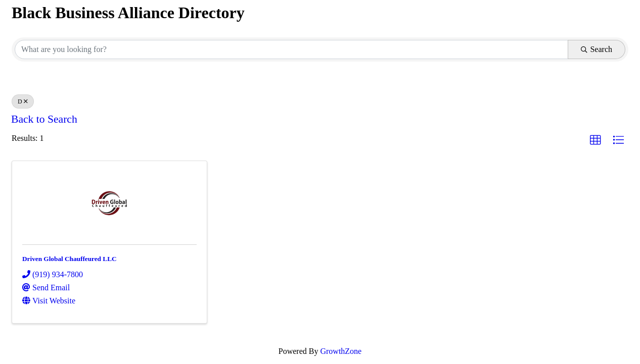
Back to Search (44, 119)
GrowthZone (341, 351)
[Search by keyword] (291, 49)
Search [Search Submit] (597, 49)
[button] (596, 140)
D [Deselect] (23, 101)
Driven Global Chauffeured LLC (70, 259)
